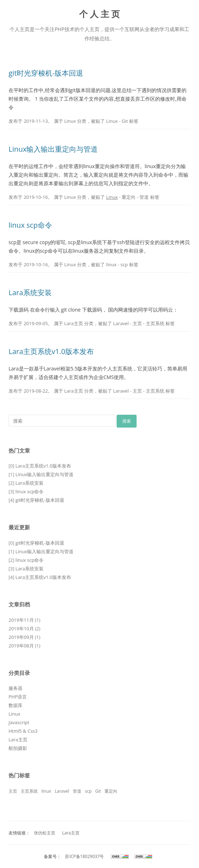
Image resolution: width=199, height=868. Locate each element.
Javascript (19, 722)
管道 (144, 197)
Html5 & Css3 (23, 731)
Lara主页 (74, 323)
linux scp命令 (30, 225)
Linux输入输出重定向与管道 (53, 149)
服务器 (16, 688)
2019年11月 (21, 620)
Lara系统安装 (30, 292)
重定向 (129, 197)
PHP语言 (18, 697)
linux (111, 264)
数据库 (16, 705)
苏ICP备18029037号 (84, 856)
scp (124, 264)
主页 (137, 323)
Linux (70, 121)
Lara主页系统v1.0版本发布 (51, 351)
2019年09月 (21, 637)
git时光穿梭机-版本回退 (46, 73)
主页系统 (155, 323)
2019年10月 (21, 629)
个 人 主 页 (100, 14)
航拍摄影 (18, 748)
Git (125, 121)
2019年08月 (21, 646)
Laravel (121, 323)
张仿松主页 (45, 833)
